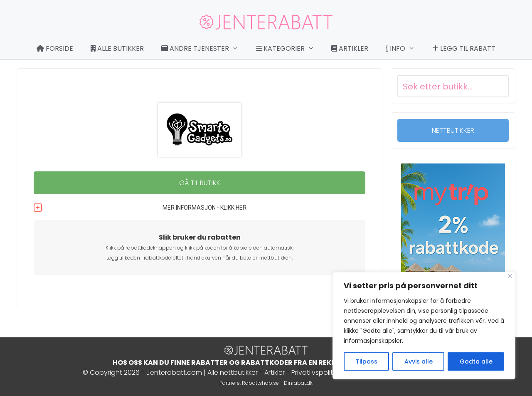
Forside (55, 48)
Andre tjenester (204, 49)
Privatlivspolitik (314, 372)
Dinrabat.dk (298, 383)
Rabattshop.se (260, 383)
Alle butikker (117, 48)
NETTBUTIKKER (453, 130)
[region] (424, 326)
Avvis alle (419, 361)
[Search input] (443, 86)
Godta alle (476, 361)
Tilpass (367, 361)
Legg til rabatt (464, 48)
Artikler (350, 48)
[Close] (510, 276)
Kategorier (289, 49)
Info (404, 49)
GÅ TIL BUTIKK (200, 183)
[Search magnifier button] (498, 86)
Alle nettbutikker (233, 372)
